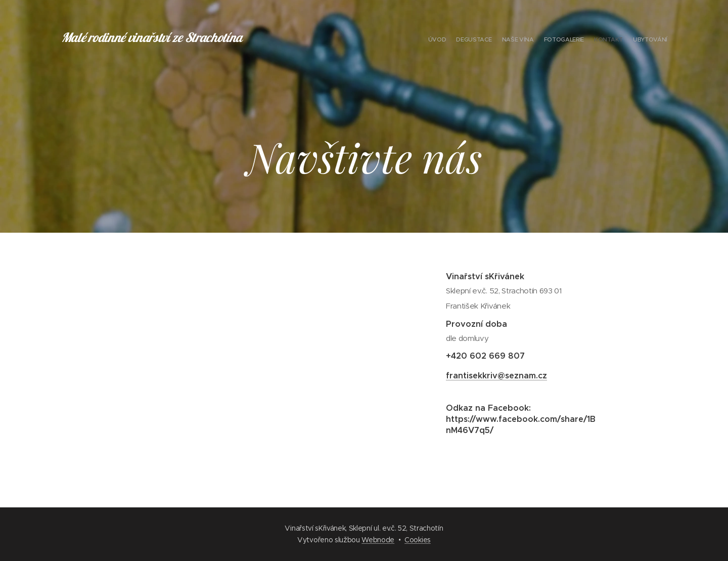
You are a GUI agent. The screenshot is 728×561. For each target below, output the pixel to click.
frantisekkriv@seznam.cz (496, 376)
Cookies (418, 540)
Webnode (378, 540)
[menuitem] (618, 40)
